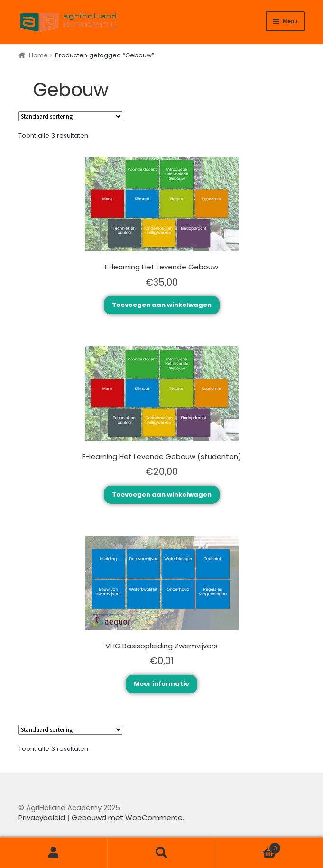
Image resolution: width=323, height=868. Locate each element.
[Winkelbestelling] (70, 116)
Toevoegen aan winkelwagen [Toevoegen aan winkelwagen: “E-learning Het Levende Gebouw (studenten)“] (162, 494)
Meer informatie (161, 684)
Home (38, 55)
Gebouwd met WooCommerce (127, 817)
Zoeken (161, 853)
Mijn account (54, 853)
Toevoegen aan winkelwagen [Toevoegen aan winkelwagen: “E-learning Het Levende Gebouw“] (162, 305)
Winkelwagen (248, 846)
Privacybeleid (42, 817)
